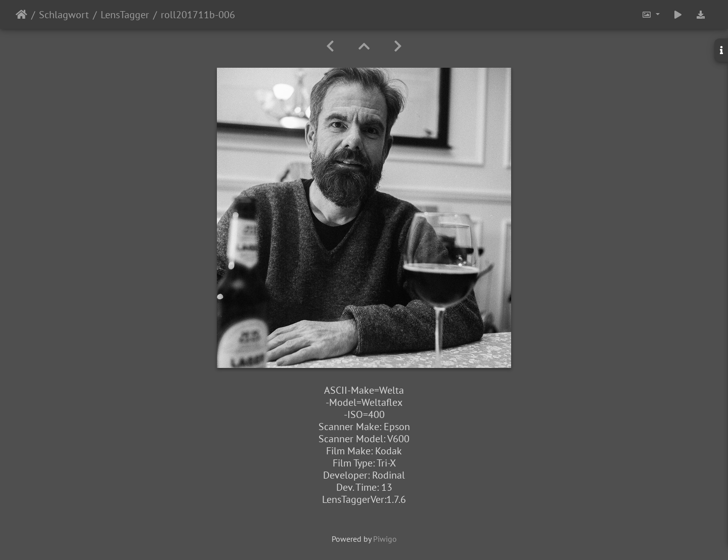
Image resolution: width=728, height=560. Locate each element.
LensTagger (125, 15)
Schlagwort (64, 15)
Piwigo (385, 539)
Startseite (21, 15)
